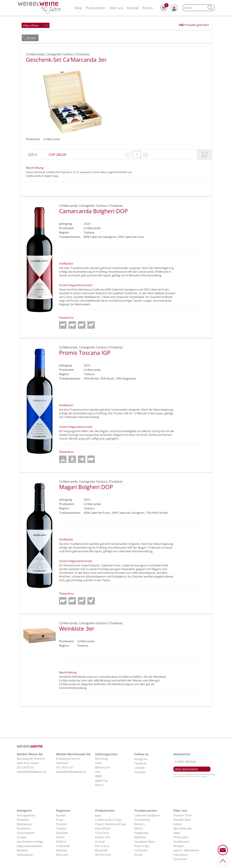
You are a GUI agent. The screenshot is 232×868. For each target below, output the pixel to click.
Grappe (22, 837)
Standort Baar (182, 820)
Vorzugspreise (26, 815)
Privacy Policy (179, 776)
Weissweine (24, 824)
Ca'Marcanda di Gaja (108, 820)
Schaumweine (26, 833)
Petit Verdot (160, 513)
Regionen (63, 810)
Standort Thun (183, 815)
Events (148, 8)
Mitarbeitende (182, 828)
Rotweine (23, 820)
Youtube (140, 772)
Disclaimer (180, 859)
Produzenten (96, 8)
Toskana (61, 828)
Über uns (116, 8)
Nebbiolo (140, 837)
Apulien (61, 815)
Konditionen (181, 842)
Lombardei (63, 846)
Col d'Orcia (102, 833)
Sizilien (60, 837)
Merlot (94, 378)
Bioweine (23, 850)
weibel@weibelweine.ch (32, 772)
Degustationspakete (30, 846)
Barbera (139, 824)
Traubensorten (146, 810)
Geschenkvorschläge (30, 842)
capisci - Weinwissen (186, 850)
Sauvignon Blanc (145, 842)
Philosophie (181, 837)
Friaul (60, 820)
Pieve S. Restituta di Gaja (111, 824)
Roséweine (24, 828)
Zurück (31, 38)
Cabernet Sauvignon (103, 237)
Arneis (138, 855)
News (177, 833)
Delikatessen (25, 855)
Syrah (110, 378)
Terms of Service (195, 776)
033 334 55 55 (25, 767)
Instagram (141, 759)
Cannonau (141, 850)
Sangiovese (129, 378)
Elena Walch (103, 828)
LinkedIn (140, 768)
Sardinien (62, 833)
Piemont (61, 824)
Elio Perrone (103, 855)
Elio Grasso (102, 846)
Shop (78, 8)
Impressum (181, 855)
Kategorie (24, 810)
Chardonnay (142, 820)
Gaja (98, 815)
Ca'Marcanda (52, 139)
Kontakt (133, 8)
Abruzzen (62, 855)
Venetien (62, 850)
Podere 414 (102, 837)
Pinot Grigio (142, 846)
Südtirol (61, 842)
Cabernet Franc (134, 237)
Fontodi (100, 842)
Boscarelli (101, 850)
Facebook (140, 763)
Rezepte (179, 846)
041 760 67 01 (65, 767)
